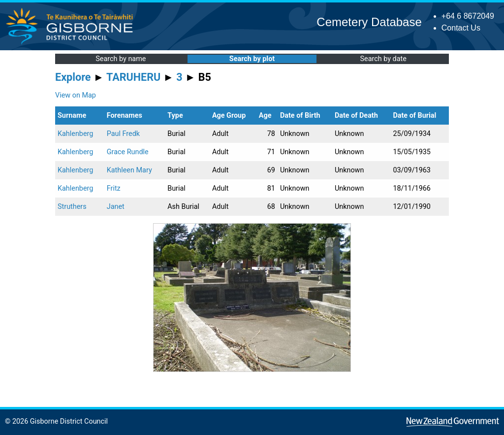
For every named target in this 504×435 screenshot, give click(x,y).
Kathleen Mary (129, 170)
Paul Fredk (123, 134)
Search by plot (252, 59)
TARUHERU (133, 77)
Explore (73, 77)
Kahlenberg (75, 134)
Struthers (72, 207)
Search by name (121, 59)
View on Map (76, 95)
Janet (116, 207)
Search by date (383, 59)
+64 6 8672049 (468, 16)
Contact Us (461, 28)
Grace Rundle (128, 152)
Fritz (114, 188)
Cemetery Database (369, 22)
